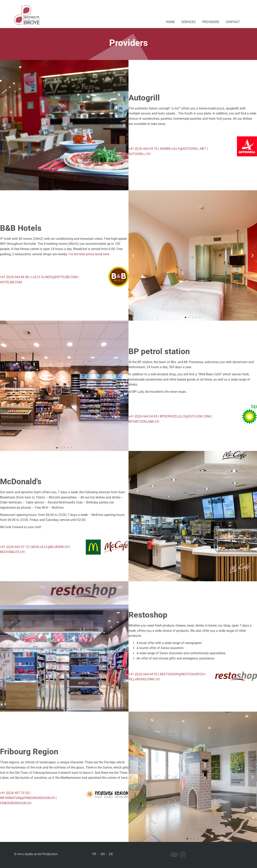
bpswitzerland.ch (144, 422)
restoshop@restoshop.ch (182, 674)
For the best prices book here (89, 254)
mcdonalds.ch (12, 552)
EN (103, 854)
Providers (211, 22)
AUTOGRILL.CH (139, 154)
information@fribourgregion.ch (28, 798)
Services (189, 22)
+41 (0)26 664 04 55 (143, 674)
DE (111, 854)
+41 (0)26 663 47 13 (14, 547)
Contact (233, 22)
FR (94, 854)
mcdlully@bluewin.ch (50, 547)
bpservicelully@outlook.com (185, 416)
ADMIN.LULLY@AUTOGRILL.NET (183, 149)
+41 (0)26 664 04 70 (143, 149)
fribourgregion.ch (16, 803)
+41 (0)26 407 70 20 (14, 793)
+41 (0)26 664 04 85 (143, 416)
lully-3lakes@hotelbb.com (54, 277)
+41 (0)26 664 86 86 (14, 277)
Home (170, 22)
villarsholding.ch (144, 679)
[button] (5, 125)
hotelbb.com (11, 282)
